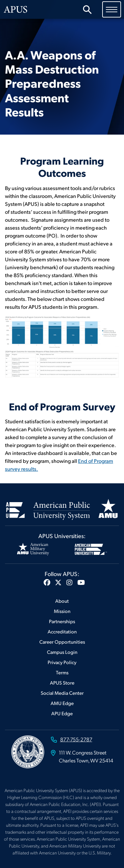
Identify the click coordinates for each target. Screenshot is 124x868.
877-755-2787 (76, 739)
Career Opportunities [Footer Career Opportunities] (62, 642)
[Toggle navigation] (112, 9)
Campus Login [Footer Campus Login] (62, 652)
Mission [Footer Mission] (62, 611)
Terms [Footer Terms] (62, 672)
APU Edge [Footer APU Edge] (62, 713)
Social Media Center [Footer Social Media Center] (62, 693)
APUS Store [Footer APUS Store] (62, 682)
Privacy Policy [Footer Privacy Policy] (62, 662)
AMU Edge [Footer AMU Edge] (62, 703)
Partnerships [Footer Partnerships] (62, 621)
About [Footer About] (62, 601)
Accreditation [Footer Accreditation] (62, 631)
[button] (47, 582)
